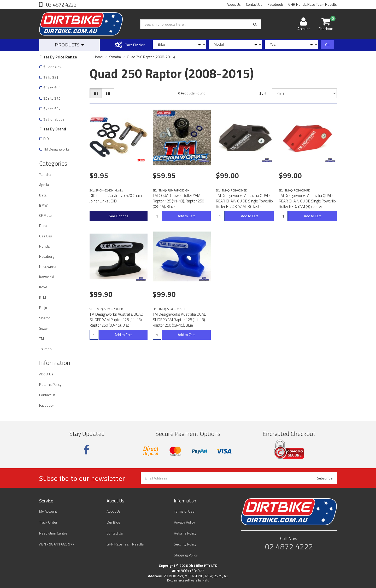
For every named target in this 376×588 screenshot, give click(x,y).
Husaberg (47, 256)
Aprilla (44, 185)
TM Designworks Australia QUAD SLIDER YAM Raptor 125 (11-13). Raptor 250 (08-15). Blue (180, 320)
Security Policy (185, 544)
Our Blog (113, 522)
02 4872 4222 (61, 5)
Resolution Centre (53, 533)
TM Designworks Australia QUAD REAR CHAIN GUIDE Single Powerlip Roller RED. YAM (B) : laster (307, 201)
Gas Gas (46, 236)
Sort (263, 93)
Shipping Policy (186, 555)
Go (327, 44)
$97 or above (54, 119)
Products (69, 45)
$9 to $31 (51, 77)
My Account (48, 511)
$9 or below (53, 67)
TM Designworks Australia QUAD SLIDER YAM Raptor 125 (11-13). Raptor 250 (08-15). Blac (116, 320)
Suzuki (44, 328)
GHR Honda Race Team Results (313, 4)
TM (42, 338)
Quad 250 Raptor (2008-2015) (151, 57)
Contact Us (254, 4)
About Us (234, 4)
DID (46, 139)
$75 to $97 (52, 109)
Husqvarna (48, 266)
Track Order (48, 522)
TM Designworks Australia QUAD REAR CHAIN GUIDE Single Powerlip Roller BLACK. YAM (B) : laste (244, 201)
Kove (43, 287)
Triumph (45, 349)
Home (98, 57)
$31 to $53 (52, 88)
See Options (119, 216)
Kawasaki (47, 277)
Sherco (45, 318)
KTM (43, 297)
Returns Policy (50, 384)
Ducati (44, 226)
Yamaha (45, 174)
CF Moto (45, 215)
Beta (43, 195)
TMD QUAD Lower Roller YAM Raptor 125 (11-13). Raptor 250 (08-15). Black (178, 201)
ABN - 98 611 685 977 (57, 544)
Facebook (275, 4)
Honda (44, 246)
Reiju (43, 307)
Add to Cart (186, 216)
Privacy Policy (184, 522)
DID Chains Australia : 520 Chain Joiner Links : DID (116, 198)
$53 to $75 (52, 98)
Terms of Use (184, 511)
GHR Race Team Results (125, 544)
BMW (43, 205)
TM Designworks (57, 149)
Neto (206, 580)
